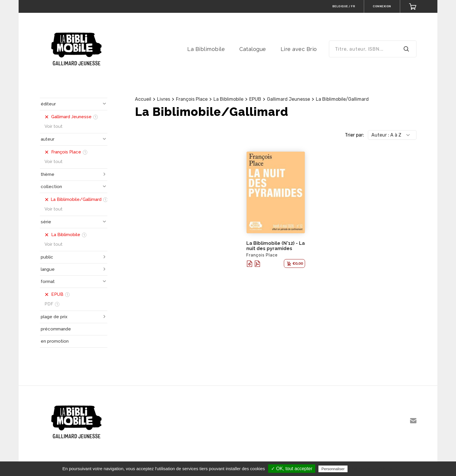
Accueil (143, 99)
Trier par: (355, 135)
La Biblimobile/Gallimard (342, 99)
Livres (164, 99)
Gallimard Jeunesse (288, 99)
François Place (192, 99)
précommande (56, 329)
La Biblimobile (206, 49)
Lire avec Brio (299, 49)
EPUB (255, 99)
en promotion (55, 341)
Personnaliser (333, 469)
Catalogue (253, 49)
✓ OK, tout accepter (292, 469)
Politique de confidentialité (374, 469)
